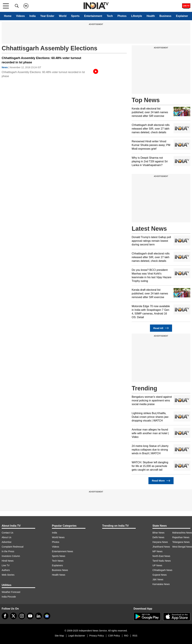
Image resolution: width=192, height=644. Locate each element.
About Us (7, 537)
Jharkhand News (161, 547)
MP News (157, 551)
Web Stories (8, 575)
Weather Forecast (11, 592)
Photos (122, 16)
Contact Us (7, 533)
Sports (75, 16)
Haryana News (160, 542)
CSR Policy (114, 636)
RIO (126, 636)
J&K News (158, 579)
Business (165, 16)
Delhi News (158, 537)
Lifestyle (137, 16)
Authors (6, 570)
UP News (157, 565)
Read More (161, 481)
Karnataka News (161, 584)
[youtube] (30, 616)
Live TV (6, 565)
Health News (59, 575)
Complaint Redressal (13, 547)
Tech (110, 16)
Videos (20, 16)
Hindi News (8, 561)
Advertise (7, 542)
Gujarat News (160, 575)
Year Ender (47, 16)
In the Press (8, 551)
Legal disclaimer (77, 636)
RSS (135, 636)
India (32, 16)
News (5, 67)
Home (8, 16)
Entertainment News (62, 551)
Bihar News (158, 533)
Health (151, 16)
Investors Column (11, 556)
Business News (60, 570)
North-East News (161, 556)
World (63, 16)
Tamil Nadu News (162, 561)
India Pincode (9, 597)
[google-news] (47, 616)
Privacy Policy (97, 636)
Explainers (57, 565)
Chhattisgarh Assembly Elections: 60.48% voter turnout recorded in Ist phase (41, 60)
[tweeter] (13, 616)
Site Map (59, 636)
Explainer (182, 16)
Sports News (59, 556)
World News (58, 537)
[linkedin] (39, 616)
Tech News (58, 561)
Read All (161, 328)
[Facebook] (5, 616)
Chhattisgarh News (162, 570)
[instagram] (22, 616)
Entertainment (93, 16)
